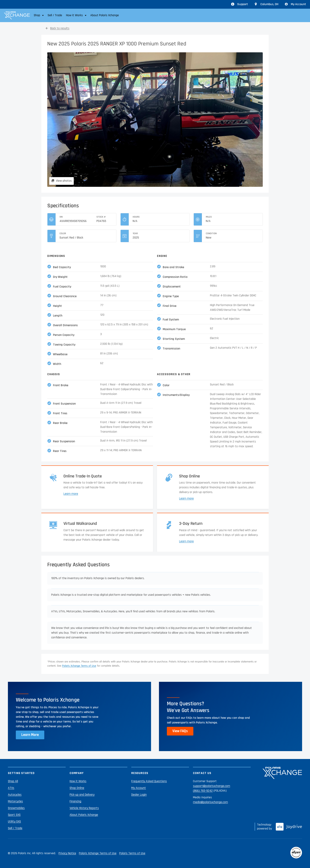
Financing (75, 801)
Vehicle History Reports (84, 808)
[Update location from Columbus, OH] (266, 4)
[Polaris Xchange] (17, 15)
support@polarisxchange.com (212, 786)
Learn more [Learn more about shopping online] (186, 498)
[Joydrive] (289, 827)
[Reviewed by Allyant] (296, 853)
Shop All (13, 781)
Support (240, 4)
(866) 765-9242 (203, 791)
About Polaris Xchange (105, 15)
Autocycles (15, 795)
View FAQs (180, 731)
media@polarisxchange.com (210, 802)
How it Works (78, 781)
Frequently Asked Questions (149, 781)
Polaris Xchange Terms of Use (79, 666)
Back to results (60, 28)
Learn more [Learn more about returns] (186, 541)
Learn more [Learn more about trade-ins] (71, 494)
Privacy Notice (67, 853)
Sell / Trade (55, 15)
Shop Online (77, 788)
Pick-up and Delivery (82, 795)
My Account (295, 4)
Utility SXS (14, 821)
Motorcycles (15, 801)
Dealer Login (139, 795)
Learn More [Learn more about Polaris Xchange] (30, 735)
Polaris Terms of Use (132, 853)
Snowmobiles (16, 808)
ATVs (11, 788)
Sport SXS (14, 815)
